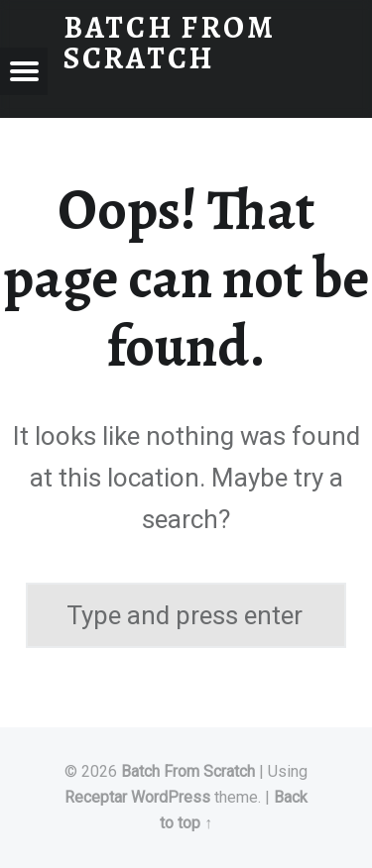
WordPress (171, 797)
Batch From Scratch (188, 771)
